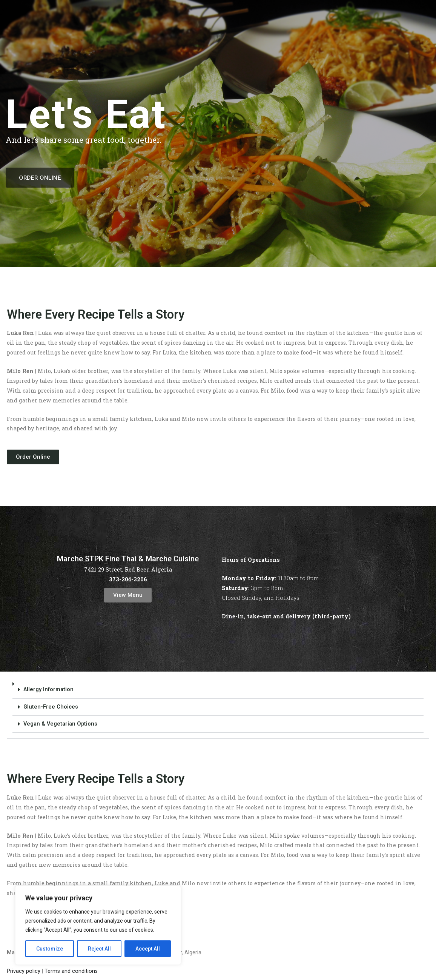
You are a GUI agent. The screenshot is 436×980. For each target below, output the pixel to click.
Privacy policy (24, 971)
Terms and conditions (71, 971)
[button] (218, 707)
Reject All (99, 949)
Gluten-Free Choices (51, 707)
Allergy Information (48, 690)
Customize (50, 949)
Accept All (148, 949)
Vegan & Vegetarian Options (60, 724)
